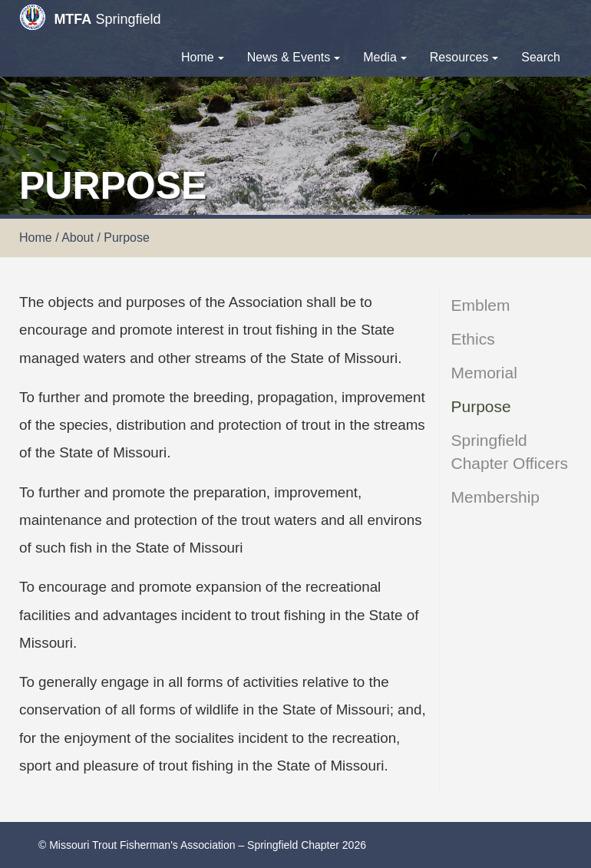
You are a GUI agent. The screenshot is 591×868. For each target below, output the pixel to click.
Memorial (484, 373)
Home (203, 57)
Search (541, 57)
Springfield (90, 17)
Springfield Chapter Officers (510, 452)
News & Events (294, 57)
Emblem (481, 305)
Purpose (481, 406)
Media (385, 57)
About (78, 238)
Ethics (473, 339)
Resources (464, 57)
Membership (496, 497)
